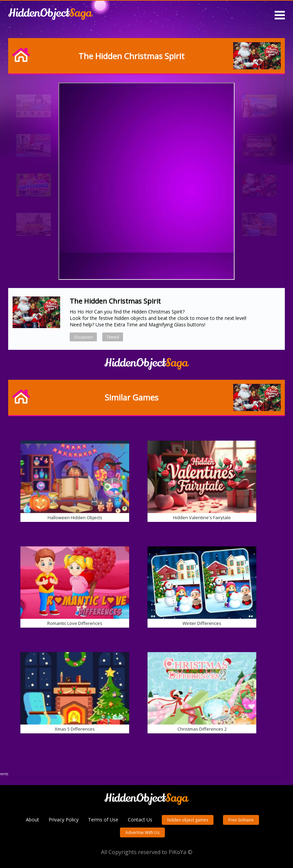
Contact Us (140, 820)
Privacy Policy (64, 820)
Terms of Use (103, 820)
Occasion (83, 337)
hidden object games (188, 820)
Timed (113, 337)
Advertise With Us (142, 832)
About (32, 820)
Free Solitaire (241, 820)
